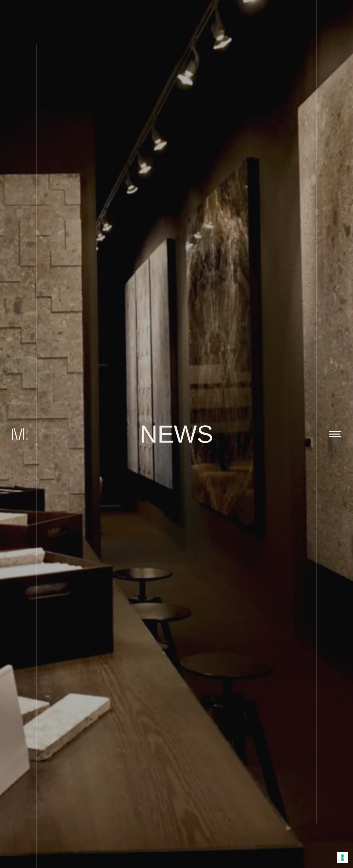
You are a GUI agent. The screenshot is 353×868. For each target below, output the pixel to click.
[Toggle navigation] (335, 434)
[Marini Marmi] (18, 434)
